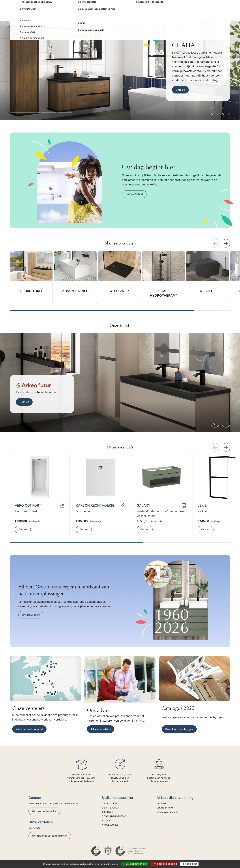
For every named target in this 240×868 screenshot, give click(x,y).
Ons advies (99, 710)
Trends (213, 14)
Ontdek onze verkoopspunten (50, 836)
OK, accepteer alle (135, 864)
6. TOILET (157, 14)
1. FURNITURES (60, 14)
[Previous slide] (215, 111)
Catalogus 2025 (178, 708)
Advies (200, 14)
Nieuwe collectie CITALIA (196, 41)
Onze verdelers (28, 708)
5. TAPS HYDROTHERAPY (131, 14)
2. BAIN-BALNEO (83, 14)
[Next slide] (226, 111)
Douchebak (83, 511)
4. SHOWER (105, 14)
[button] (17, 113)
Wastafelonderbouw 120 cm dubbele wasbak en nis (160, 514)
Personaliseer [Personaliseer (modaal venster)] (189, 864)
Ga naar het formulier (44, 811)
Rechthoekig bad (26, 511)
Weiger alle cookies (164, 864)
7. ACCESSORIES (177, 14)
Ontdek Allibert (134, 194)
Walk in (202, 511)
